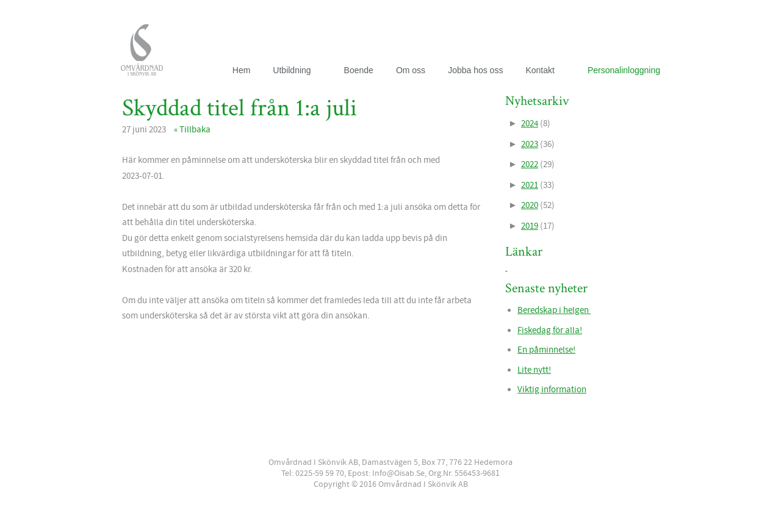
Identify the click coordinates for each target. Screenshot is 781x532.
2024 (530, 124)
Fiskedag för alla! (550, 330)
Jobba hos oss (475, 70)
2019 (530, 226)
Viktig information (552, 390)
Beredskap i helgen (554, 310)
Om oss (411, 70)
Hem (242, 70)
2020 (530, 205)
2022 (530, 164)
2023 (530, 144)
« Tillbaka (192, 130)
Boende (359, 70)
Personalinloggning (624, 70)
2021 (530, 185)
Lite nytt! (534, 370)
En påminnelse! (546, 350)
